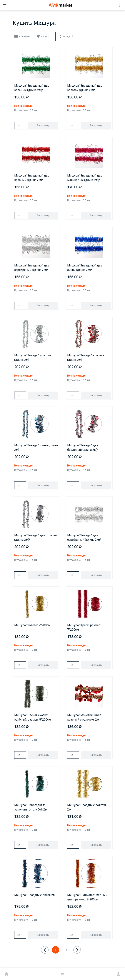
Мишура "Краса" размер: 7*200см (84, 627)
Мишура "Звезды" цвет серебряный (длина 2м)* (84, 537)
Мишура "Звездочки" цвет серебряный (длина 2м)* (32, 268)
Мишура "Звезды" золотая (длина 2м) (32, 358)
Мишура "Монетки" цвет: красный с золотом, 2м (84, 717)
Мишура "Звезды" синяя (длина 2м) (36, 448)
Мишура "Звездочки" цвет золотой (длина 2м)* (85, 88)
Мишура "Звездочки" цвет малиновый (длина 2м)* (85, 178)
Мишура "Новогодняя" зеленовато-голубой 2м (31, 807)
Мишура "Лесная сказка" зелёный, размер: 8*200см (33, 717)
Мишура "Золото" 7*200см (32, 625)
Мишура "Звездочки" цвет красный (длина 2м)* (32, 178)
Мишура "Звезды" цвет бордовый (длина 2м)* (83, 448)
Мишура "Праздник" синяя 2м (35, 895)
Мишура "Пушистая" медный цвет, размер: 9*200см (87, 897)
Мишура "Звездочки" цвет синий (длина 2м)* (85, 268)
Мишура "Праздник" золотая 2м (87, 807)
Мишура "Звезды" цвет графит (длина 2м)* (36, 537)
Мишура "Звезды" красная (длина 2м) (86, 358)
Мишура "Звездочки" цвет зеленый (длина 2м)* (32, 88)
